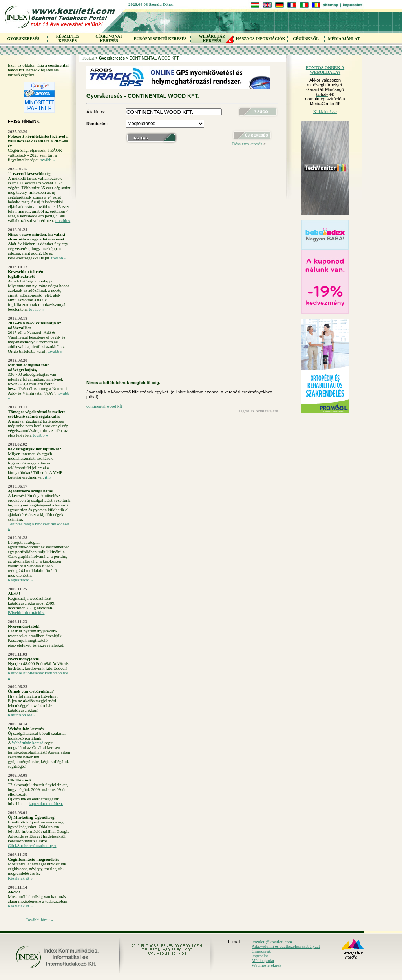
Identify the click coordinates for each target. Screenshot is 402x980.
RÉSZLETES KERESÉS (68, 38)
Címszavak (261, 951)
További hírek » (39, 920)
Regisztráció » (20, 580)
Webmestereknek (266, 965)
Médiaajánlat (263, 960)
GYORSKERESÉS (23, 39)
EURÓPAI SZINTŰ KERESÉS (160, 39)
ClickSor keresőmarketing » (32, 845)
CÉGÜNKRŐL (306, 39)
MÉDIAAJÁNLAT (344, 39)
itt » (48, 477)
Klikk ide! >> (325, 111)
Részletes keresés (247, 144)
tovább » (47, 160)
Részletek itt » (20, 878)
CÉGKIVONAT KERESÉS (109, 38)
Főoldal (89, 58)
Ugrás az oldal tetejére (259, 411)
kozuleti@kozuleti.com (272, 942)
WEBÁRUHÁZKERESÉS (212, 38)
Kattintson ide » (22, 715)
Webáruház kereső (28, 743)
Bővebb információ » (26, 612)
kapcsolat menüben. (46, 803)
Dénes (168, 4)
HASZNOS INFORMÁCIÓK (261, 39)
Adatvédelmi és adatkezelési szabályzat (286, 946)
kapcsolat (260, 956)
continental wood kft (104, 406)
